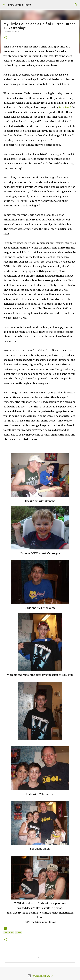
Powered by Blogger (40, 976)
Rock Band (65, 107)
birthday (9, 933)
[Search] (76, 5)
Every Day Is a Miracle (20, 5)
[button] (5, 38)
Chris (19, 933)
